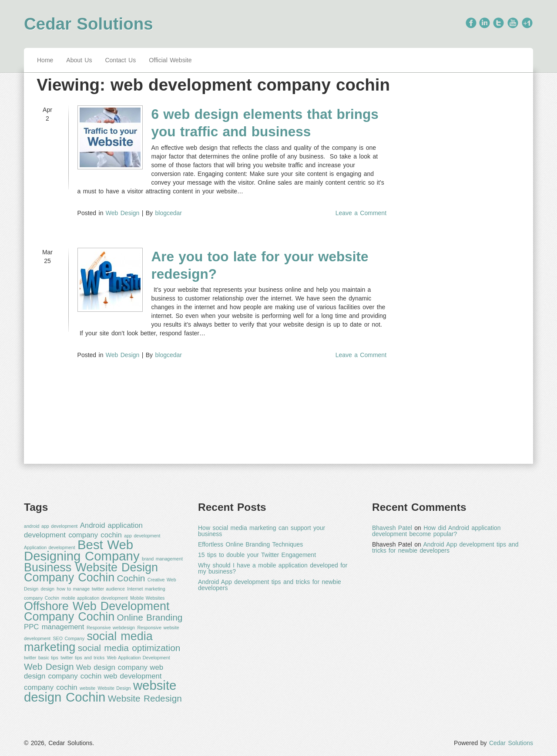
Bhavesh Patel (392, 528)
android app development (51, 526)
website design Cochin (100, 691)
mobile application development (94, 598)
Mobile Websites (147, 598)
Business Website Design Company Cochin (91, 573)
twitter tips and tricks (82, 658)
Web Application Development (139, 658)
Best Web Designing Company (82, 550)
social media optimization (129, 648)
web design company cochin (94, 672)
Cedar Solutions (89, 24)
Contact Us (120, 60)
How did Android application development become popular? (436, 531)
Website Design (114, 688)
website (87, 688)
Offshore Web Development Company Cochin (97, 611)
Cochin (131, 578)
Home (45, 60)
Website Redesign (145, 698)
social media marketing (88, 642)
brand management (162, 559)
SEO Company (69, 638)
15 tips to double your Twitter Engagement (257, 555)
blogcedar (168, 213)
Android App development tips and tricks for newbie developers (270, 585)
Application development (50, 547)
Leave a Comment (361, 213)
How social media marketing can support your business (262, 531)
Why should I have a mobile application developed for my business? (273, 568)
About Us (79, 60)
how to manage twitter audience (91, 589)
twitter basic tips (41, 658)
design (48, 589)
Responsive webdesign (111, 628)
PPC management (54, 627)
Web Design (123, 213)
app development (142, 536)
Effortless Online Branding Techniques (250, 544)
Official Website (170, 60)
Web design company (112, 667)
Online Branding (150, 617)
